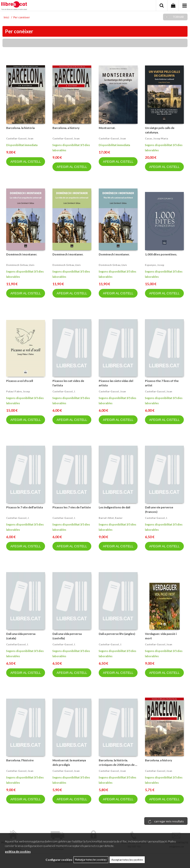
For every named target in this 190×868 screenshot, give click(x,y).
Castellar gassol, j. (156, 518)
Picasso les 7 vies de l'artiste (72, 507)
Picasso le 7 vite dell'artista (24, 507)
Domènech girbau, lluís (20, 265)
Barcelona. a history (66, 128)
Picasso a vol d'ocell (20, 381)
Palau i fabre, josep (18, 391)
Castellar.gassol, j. (17, 644)
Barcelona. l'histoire (20, 760)
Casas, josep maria (156, 138)
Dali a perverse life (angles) (117, 634)
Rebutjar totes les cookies (91, 860)
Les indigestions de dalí (114, 507)
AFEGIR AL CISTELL (26, 162)
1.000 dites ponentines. (161, 254)
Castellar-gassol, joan (20, 138)
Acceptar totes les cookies (127, 860)
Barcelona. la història (20, 128)
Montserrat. (107, 128)
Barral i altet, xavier (111, 518)
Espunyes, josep (155, 265)
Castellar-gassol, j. (64, 391)
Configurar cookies (59, 860)
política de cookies (18, 852)
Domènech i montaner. (22, 254)
